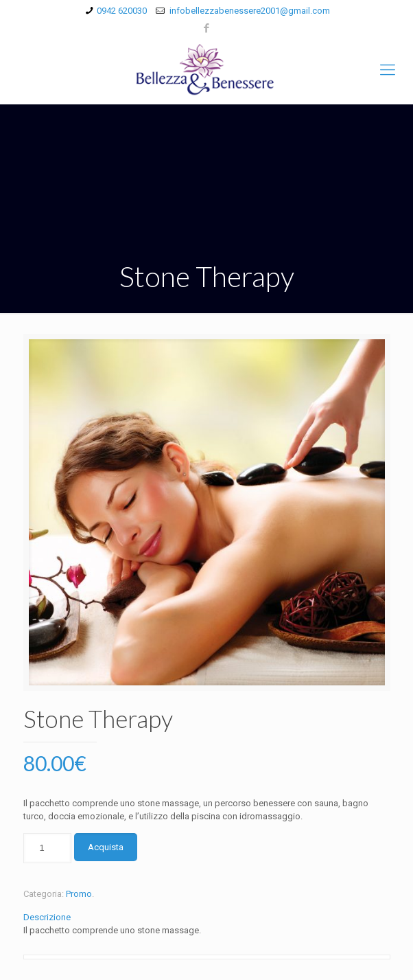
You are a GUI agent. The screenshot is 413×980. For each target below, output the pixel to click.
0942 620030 (122, 11)
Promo (79, 894)
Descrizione (47, 917)
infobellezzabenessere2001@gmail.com (249, 11)
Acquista (106, 847)
